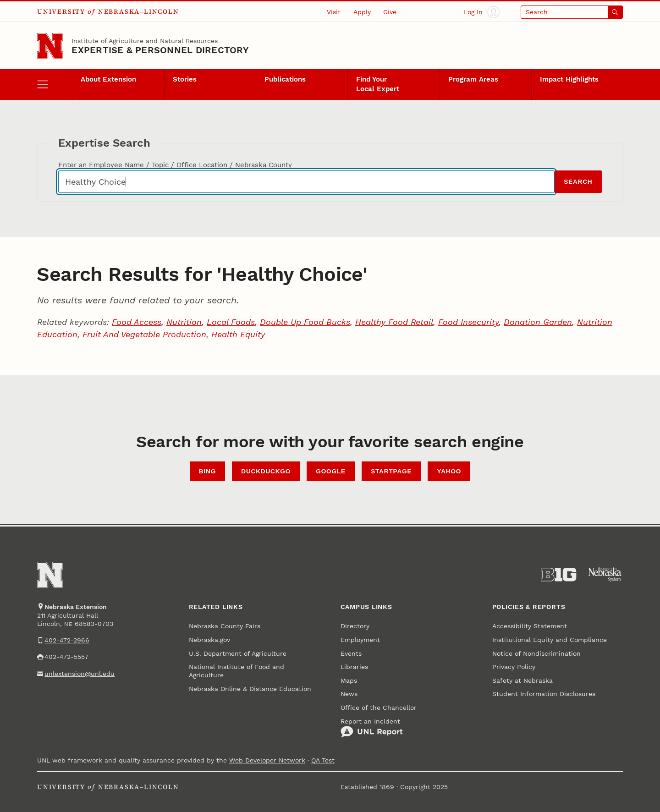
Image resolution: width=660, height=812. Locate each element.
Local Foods (231, 322)
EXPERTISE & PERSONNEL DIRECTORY (160, 50)
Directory (355, 626)
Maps (349, 680)
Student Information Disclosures (544, 694)
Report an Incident (372, 728)
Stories (185, 79)
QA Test (323, 760)
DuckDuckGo (266, 471)
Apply (362, 12)
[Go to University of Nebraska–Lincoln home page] (50, 46)
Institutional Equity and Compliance (550, 640)
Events (351, 653)
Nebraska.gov (209, 640)
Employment (360, 640)
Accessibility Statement (530, 626)
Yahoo (449, 471)
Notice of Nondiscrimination (536, 653)
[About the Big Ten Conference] (558, 575)
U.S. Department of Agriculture (238, 653)
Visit (334, 12)
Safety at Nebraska (522, 680)
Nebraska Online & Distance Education (250, 689)
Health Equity (238, 334)
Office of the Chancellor (379, 708)
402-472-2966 (67, 640)
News (349, 694)
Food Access (137, 322)
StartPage (391, 471)
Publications (285, 79)
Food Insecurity (468, 322)
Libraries (354, 667)
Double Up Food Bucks (305, 322)
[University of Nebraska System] (605, 575)
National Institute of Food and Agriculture (236, 671)
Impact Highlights (569, 79)
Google (331, 471)
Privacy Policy (514, 667)
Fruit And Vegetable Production (144, 334)
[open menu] (55, 84)
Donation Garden (538, 322)
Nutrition (184, 322)
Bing (207, 471)
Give (390, 12)
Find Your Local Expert (378, 84)
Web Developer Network (267, 760)
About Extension (108, 79)
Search (578, 182)
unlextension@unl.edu (80, 674)
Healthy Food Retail (394, 322)
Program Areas (473, 79)
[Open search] (572, 12)
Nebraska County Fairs (225, 626)
